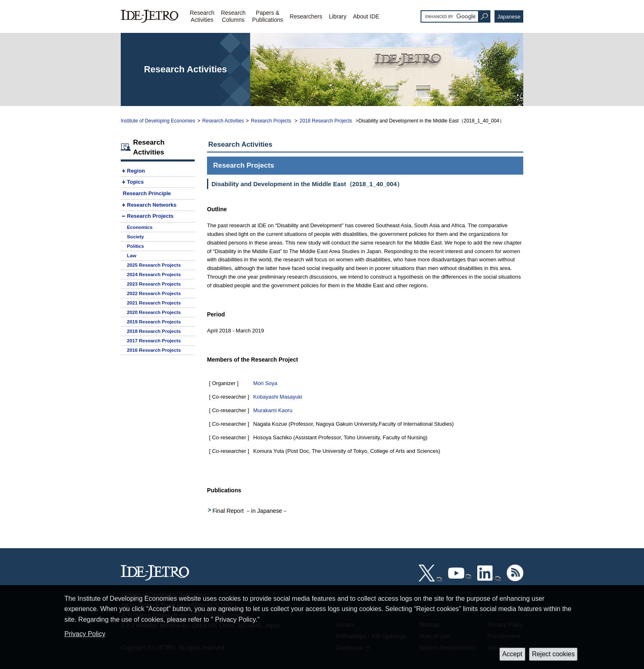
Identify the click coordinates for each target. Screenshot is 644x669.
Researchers (306, 16)
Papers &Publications (268, 16)
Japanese (509, 17)
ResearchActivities (202, 16)
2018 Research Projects (326, 121)
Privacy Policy (85, 634)
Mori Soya (266, 383)
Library (338, 16)
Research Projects (272, 121)
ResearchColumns (233, 16)
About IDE (366, 16)
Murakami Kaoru (273, 410)
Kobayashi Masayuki (278, 397)
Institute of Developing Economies (158, 121)
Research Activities (223, 121)
